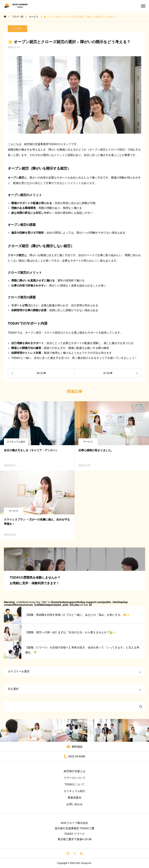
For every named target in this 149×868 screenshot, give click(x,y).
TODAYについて (75, 784)
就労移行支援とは (74, 771)
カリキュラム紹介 (16, 442)
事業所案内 (74, 798)
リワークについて (74, 778)
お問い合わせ (74, 804)
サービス (17, 31)
